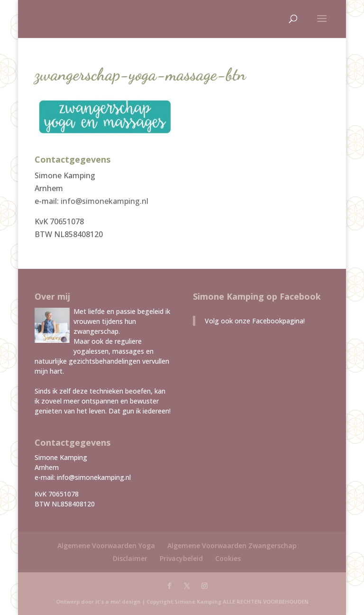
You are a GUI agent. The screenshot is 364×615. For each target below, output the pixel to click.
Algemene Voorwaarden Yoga (106, 546)
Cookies (228, 558)
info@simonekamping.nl (105, 201)
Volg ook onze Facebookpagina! (255, 321)
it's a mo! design (118, 601)
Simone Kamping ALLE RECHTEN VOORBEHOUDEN (241, 601)
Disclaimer (130, 558)
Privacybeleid (181, 558)
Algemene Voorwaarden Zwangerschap (232, 546)
